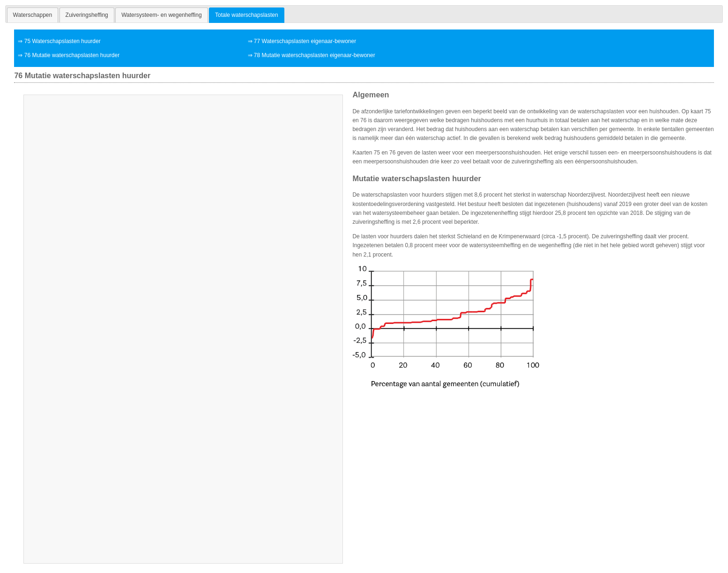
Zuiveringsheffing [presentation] (87, 15)
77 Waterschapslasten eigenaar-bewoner (305, 41)
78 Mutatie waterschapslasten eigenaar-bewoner (315, 55)
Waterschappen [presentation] (33, 15)
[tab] (33, 15)
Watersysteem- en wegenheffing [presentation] (161, 15)
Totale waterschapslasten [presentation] (247, 15)
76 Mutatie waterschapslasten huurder (72, 55)
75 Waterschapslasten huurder (63, 41)
